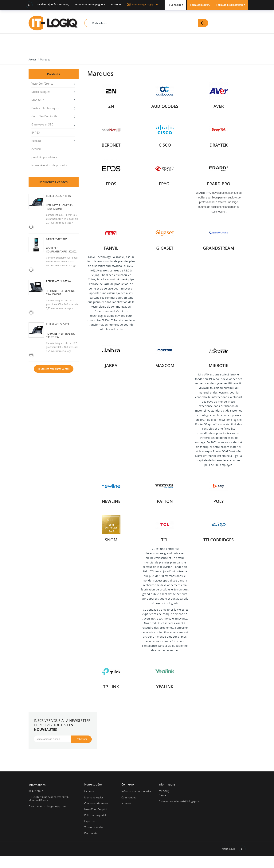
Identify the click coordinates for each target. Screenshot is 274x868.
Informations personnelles (136, 791)
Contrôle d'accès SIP (44, 116)
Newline (111, 501)
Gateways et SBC (42, 124)
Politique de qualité (95, 815)
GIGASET (165, 248)
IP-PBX (36, 133)
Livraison (89, 791)
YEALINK (165, 686)
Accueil (36, 149)
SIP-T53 (65, 324)
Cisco (165, 145)
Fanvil (111, 248)
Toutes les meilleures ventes (54, 369)
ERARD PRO (219, 184)
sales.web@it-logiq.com (143, 4)
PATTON (165, 501)
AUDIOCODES (165, 106)
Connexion (128, 784)
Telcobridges (219, 540)
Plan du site (91, 833)
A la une (116, 4)
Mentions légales (94, 797)
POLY (219, 501)
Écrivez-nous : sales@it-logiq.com (47, 806)
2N (111, 106)
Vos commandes (94, 827)
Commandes (129, 797)
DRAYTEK (219, 145)
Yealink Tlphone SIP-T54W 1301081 (59, 207)
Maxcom (165, 365)
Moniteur (37, 100)
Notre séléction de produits (49, 165)
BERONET (111, 145)
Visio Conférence (42, 83)
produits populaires (44, 157)
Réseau (36, 141)
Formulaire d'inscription (231, 5)
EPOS (111, 184)
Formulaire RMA (200, 5)
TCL (165, 540)
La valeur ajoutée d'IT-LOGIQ (53, 4)
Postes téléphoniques (45, 108)
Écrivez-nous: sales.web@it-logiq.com (179, 801)
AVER (219, 106)
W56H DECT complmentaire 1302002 (61, 250)
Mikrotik (219, 365)
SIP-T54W (66, 196)
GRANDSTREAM (219, 248)
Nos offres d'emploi (95, 809)
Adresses (126, 803)
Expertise (90, 821)
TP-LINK (111, 686)
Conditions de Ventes (96, 803)
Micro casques (41, 92)
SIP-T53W (66, 281)
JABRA (111, 365)
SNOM (111, 540)
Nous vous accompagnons (90, 4)
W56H (64, 239)
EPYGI (165, 184)
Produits (54, 74)
